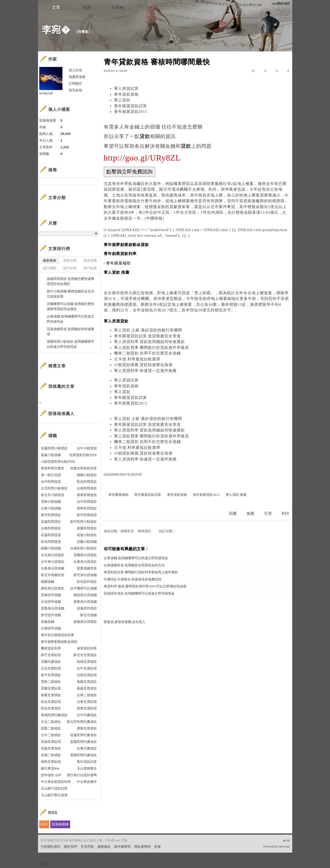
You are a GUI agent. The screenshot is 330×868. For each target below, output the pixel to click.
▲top (286, 840)
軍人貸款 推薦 (236, 495)
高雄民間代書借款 (54, 715)
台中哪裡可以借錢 (83, 588)
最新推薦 (90, 260)
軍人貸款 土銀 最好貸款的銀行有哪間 (148, 330)
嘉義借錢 (48, 622)
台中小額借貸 (87, 448)
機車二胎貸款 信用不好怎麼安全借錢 (148, 353)
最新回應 (70, 260)
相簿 (87, 7)
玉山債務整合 (87, 768)
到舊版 (83, 32)
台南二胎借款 (87, 695)
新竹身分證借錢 (85, 575)
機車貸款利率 (51, 648)
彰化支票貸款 (51, 708)
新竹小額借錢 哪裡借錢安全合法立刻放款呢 (71, 294)
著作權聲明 (122, 847)
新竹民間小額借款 (83, 522)
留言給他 (76, 90)
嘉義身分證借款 (85, 622)
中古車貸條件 (87, 782)
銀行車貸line (50, 768)
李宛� (56, 30)
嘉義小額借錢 (51, 455)
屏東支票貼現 (87, 708)
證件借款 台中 (51, 775)
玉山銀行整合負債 (54, 795)
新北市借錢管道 (53, 575)
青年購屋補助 (118, 495)
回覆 (233, 514)
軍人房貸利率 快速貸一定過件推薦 (145, 371)
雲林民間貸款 (87, 508)
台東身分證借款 (85, 562)
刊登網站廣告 (51, 847)
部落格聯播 (60, 824)
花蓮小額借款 (87, 535)
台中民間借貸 (51, 482)
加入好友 (76, 70)
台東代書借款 (87, 748)
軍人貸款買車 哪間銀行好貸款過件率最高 (152, 348)
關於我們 (71, 847)
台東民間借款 (51, 528)
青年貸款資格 (126, 94)
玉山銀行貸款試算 (54, 788)
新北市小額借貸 (53, 495)
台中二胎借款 (51, 735)
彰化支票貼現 (51, 702)
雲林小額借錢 (51, 502)
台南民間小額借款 (83, 548)
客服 (157, 847)
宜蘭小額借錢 (87, 542)
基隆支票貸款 (87, 682)
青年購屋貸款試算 (130, 106)
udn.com (284, 846)
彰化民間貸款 (87, 482)
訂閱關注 (76, 83)
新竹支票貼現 (51, 655)
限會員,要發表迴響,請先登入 (125, 622)
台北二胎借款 (51, 722)
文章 (56, 7)
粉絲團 (46, 864)
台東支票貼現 (87, 702)
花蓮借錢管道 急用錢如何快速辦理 (71, 332)
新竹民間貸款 (51, 515)
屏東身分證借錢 (85, 602)
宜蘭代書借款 (51, 662)
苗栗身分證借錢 (53, 608)
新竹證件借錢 (51, 615)
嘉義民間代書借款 (83, 742)
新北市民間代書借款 (82, 722)
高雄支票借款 (87, 662)
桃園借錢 (48, 582)
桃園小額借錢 (51, 548)
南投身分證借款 (53, 588)
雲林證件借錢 (51, 595)
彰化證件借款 (87, 582)
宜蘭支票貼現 (51, 688)
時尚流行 (145, 531)
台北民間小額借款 (54, 488)
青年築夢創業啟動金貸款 (59, 642)
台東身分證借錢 (53, 568)
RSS (44, 824)
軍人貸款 (122, 100)
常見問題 (87, 847)
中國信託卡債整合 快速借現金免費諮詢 (133, 579)
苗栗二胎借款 (51, 728)
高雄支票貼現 (51, 742)
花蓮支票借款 (51, 748)
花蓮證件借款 (87, 608)
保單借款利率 (87, 648)
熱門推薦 (90, 268)
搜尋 (94, 181)
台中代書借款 (87, 715)
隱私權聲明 (142, 847)
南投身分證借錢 (85, 595)
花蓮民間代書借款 (83, 735)
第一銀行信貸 (51, 475)
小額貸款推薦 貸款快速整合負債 (143, 365)
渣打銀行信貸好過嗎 (82, 775)
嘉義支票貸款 (87, 688)
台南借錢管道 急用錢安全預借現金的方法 (134, 565)
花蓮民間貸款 (51, 522)
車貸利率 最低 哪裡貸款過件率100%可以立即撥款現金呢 (145, 586)
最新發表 (50, 260)
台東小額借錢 (51, 508)
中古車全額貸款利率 (56, 782)
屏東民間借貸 (87, 495)
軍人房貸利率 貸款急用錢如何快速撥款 (150, 342)
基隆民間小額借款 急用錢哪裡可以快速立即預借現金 (71, 344)
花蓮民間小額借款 (54, 448)
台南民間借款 (87, 488)
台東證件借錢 (51, 628)
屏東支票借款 (87, 728)
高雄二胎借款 (51, 755)
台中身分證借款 (53, 562)
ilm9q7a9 (46, 93)
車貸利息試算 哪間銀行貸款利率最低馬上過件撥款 (141, 572)
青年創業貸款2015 (131, 112)
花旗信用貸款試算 (83, 468)
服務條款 (104, 847)
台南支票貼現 (87, 675)
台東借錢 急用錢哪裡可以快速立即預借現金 (136, 558)
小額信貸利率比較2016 (58, 462)
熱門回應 (70, 268)
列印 (285, 514)
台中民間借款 (87, 502)
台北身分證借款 (53, 555)
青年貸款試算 (87, 762)
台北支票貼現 (51, 668)
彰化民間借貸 (51, 542)
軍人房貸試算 (126, 88)
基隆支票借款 (51, 695)
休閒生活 (127, 531)
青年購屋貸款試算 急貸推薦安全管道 (148, 336)
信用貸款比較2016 (83, 455)
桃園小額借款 (87, 475)
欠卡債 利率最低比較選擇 (137, 359)
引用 (268, 514)
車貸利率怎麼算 (53, 468)
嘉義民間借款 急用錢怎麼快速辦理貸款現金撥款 (71, 281)
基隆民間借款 (87, 528)
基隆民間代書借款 (83, 755)
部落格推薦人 (61, 414)
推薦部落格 (77, 77)
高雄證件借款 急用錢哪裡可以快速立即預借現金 (139, 593)
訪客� (118, 7)
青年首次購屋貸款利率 (58, 635)
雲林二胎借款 (51, 682)
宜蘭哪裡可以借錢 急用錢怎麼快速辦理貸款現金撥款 (71, 306)
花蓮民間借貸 (51, 535)
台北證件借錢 (51, 602)
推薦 (250, 514)
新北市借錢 (88, 615)
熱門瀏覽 (50, 268)
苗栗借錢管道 (87, 568)
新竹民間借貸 (87, 515)
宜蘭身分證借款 (85, 555)
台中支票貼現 (87, 668)
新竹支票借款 (51, 675)
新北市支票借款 (85, 655)
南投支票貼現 (51, 762)
